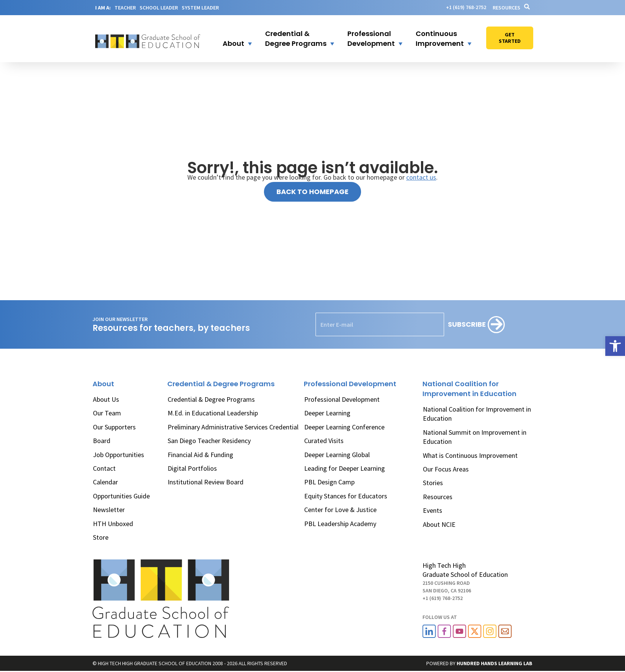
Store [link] (101, 537)
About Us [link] (106, 399)
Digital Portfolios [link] (192, 468)
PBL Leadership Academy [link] (340, 524)
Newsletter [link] (109, 510)
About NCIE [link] (439, 524)
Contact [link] (104, 468)
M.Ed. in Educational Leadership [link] (213, 413)
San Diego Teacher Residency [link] (209, 441)
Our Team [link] (107, 413)
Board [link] (102, 441)
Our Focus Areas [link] (446, 469)
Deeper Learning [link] (327, 413)
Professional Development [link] (342, 399)
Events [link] (433, 510)
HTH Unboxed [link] (113, 524)
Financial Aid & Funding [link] (200, 455)
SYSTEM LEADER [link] (200, 8)
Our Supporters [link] (114, 427)
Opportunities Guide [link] (121, 496)
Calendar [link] (105, 482)
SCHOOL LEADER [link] (159, 8)
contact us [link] (421, 177)
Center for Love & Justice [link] (340, 510)
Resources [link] (506, 8)
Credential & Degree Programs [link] (211, 399)
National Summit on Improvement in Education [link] (475, 437)
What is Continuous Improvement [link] (470, 455)
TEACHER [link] (125, 8)
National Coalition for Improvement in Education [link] (477, 414)
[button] (232, 39)
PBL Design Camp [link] (329, 482)
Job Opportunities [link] (119, 455)
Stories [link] (433, 483)
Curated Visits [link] (324, 441)
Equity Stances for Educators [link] (346, 496)
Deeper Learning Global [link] (337, 455)
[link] (615, 346)
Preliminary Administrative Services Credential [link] (233, 427)
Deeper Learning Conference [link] (344, 427)
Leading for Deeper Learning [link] (345, 468)
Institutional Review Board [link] (206, 482)
